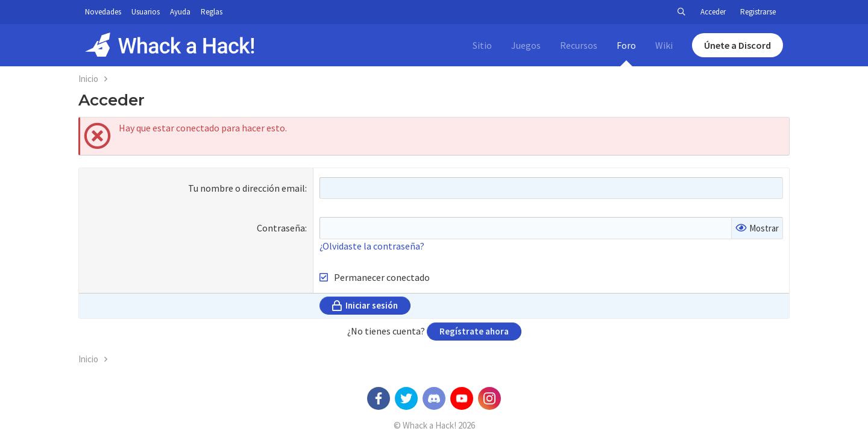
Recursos (579, 45)
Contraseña (281, 228)
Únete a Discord (737, 45)
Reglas (212, 12)
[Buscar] (681, 12)
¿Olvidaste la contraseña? (372, 246)
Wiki (664, 45)
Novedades (103, 12)
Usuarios (146, 12)
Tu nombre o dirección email (247, 188)
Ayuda (180, 12)
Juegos (526, 45)
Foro (626, 45)
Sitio (482, 45)
